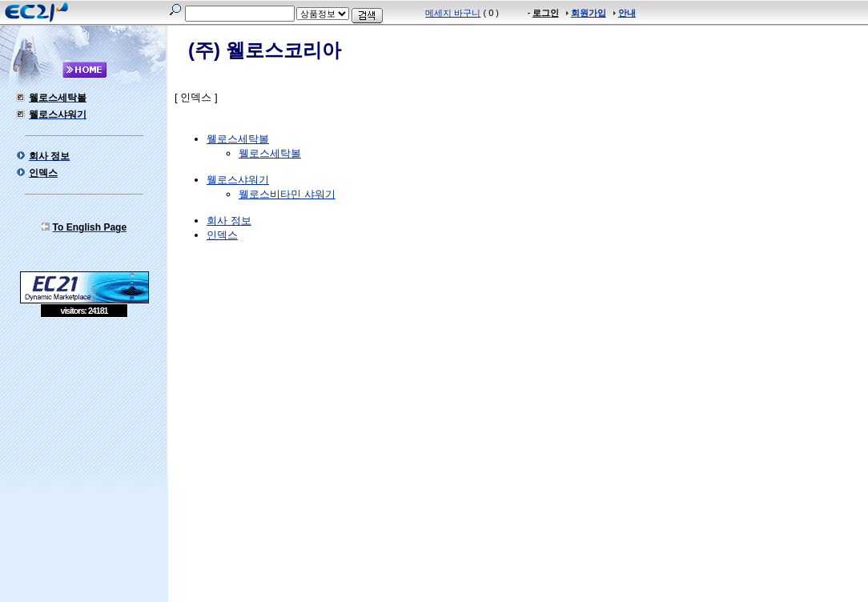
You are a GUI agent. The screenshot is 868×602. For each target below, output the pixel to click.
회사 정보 (229, 221)
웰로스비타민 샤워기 (287, 194)
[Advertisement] (84, 434)
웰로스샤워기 (238, 180)
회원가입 (589, 13)
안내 (627, 13)
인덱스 (222, 235)
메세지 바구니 (453, 13)
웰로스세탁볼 (238, 139)
